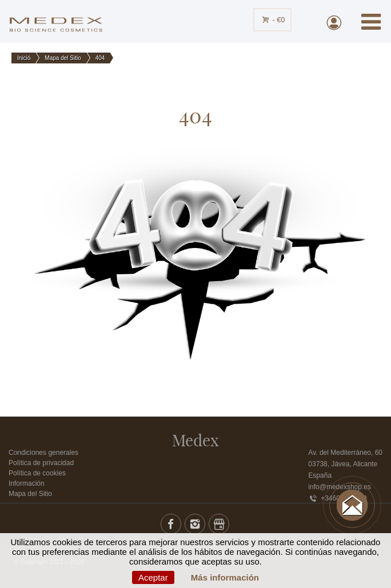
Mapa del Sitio (30, 494)
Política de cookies (37, 473)
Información (27, 483)
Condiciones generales (43, 453)
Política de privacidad (41, 463)
